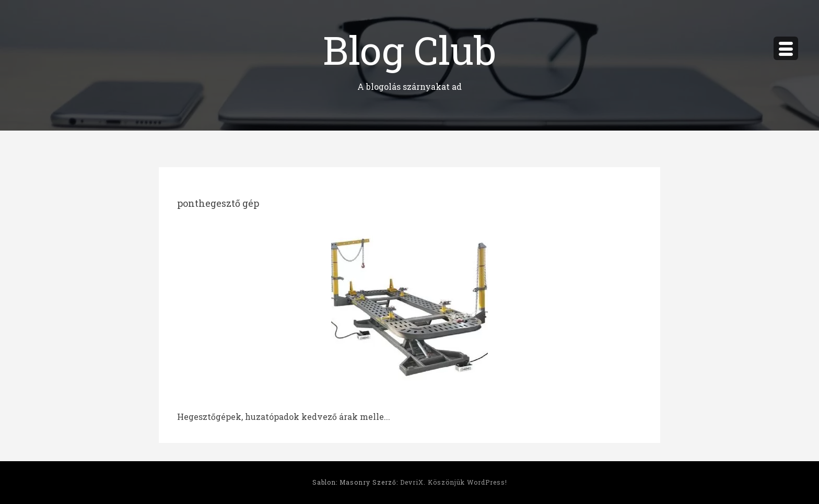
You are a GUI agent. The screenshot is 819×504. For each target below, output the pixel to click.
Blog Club (409, 49)
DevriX (412, 482)
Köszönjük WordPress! (467, 482)
